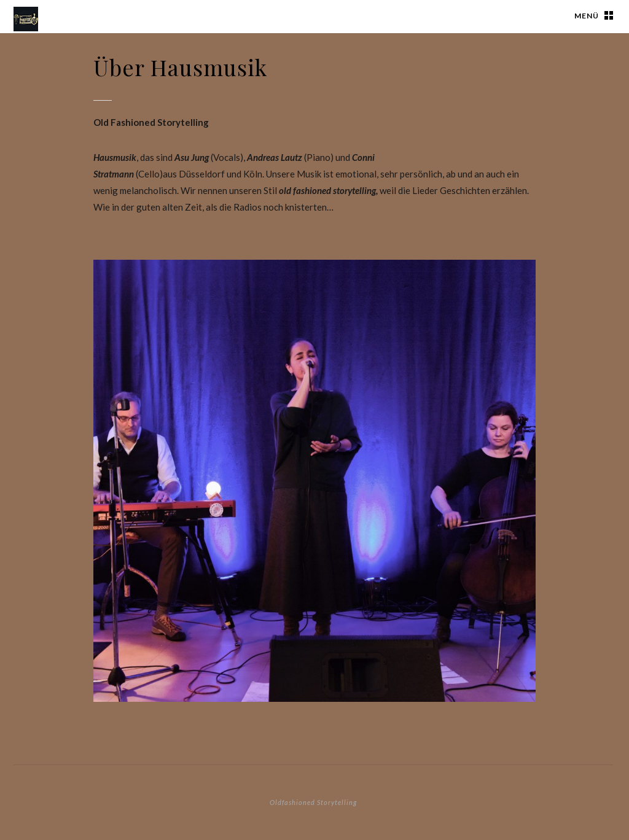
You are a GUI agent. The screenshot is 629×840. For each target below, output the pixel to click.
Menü (587, 16)
